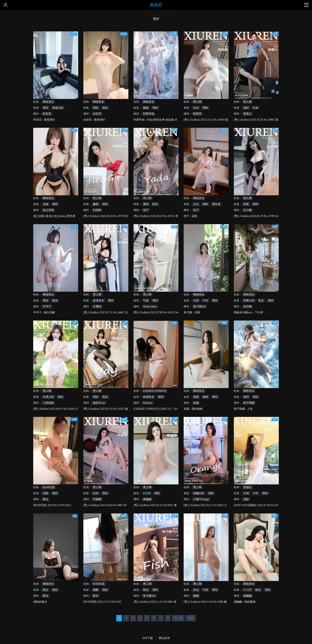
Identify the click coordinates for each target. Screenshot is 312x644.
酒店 (105, 108)
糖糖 (196, 596)
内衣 (96, 493)
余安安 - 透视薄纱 (94, 120)
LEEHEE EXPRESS (155, 391)
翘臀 (96, 590)
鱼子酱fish (199, 307)
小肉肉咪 (48, 403)
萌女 (146, 590)
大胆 (196, 301)
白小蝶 (248, 210)
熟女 (46, 590)
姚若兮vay (99, 403)
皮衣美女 (98, 301)
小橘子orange (201, 499)
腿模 (146, 108)
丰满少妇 (48, 397)
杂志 (196, 590)
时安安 (47, 114)
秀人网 (197, 102)
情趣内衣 (199, 493)
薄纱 (46, 108)
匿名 (46, 499)
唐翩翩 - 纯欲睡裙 (245, 602)
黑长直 (216, 204)
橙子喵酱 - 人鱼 (243, 409)
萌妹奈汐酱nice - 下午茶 (248, 312)
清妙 (246, 499)
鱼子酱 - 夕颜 (192, 312)
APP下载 (147, 638)
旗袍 (205, 397)
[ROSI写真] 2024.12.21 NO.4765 (102, 602)
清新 (46, 493)
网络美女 (48, 102)
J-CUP (147, 493)
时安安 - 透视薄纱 (44, 120)
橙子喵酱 (249, 403)
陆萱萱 (197, 114)
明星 (246, 204)
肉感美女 (149, 397)
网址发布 (164, 638)
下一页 (178, 618)
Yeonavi (148, 403)
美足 (261, 301)
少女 (196, 204)
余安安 (97, 114)
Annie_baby (150, 307)
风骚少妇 (58, 108)
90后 (196, 108)
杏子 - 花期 (190, 216)
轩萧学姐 (149, 114)
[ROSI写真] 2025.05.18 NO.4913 (52, 505)
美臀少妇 (249, 301)
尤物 (46, 204)
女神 (246, 493)
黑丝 (105, 397)
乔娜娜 (97, 499)
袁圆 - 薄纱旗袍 (193, 409)
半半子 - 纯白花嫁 (44, 312)
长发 (255, 108)
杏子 (146, 210)
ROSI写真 (49, 487)
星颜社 (248, 487)
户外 (205, 301)
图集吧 (156, 5)
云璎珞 (97, 307)
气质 (146, 301)
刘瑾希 (97, 210)
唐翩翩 (147, 499)
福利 (246, 397)
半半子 (47, 307)
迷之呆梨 (48, 210)
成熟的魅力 (40, 602)
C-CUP (247, 590)
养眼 (196, 397)
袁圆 (196, 403)
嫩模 (96, 204)
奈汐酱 (248, 307)
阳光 (155, 204)
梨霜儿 (248, 114)
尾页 (191, 618)
